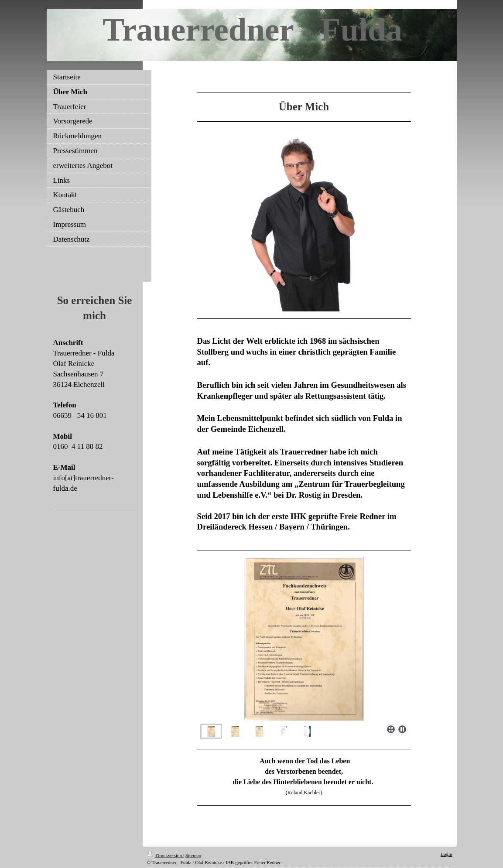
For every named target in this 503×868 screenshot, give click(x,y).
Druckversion (165, 855)
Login (446, 854)
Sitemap (193, 855)
